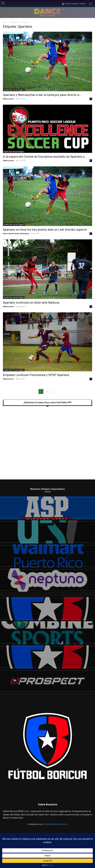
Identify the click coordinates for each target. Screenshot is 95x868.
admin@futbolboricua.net (56, 824)
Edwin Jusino (8, 99)
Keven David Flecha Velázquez (16, 233)
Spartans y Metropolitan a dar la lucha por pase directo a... (42, 95)
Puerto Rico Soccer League (14, 90)
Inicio (5, 22)
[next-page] (53, 392)
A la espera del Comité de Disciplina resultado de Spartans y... (45, 157)
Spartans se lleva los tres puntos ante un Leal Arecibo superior (45, 230)
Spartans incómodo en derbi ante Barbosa (31, 303)
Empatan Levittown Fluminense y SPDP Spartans (36, 375)
